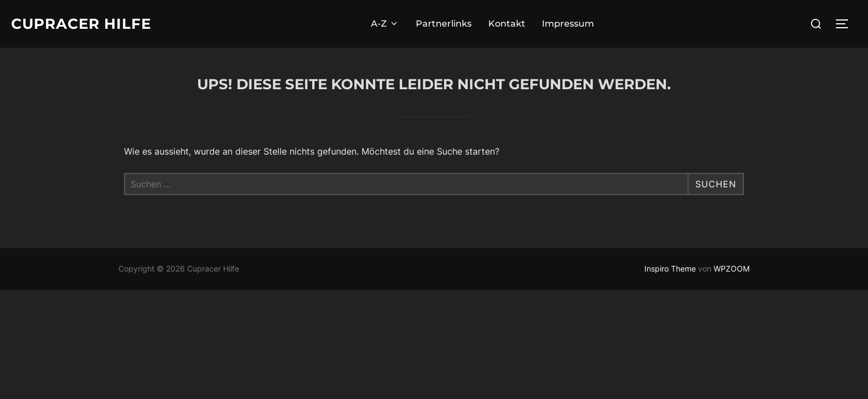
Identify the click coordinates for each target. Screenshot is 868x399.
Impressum (568, 24)
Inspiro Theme (670, 268)
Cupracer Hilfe (81, 24)
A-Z (385, 24)
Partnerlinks (444, 24)
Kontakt (507, 24)
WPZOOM (732, 268)
